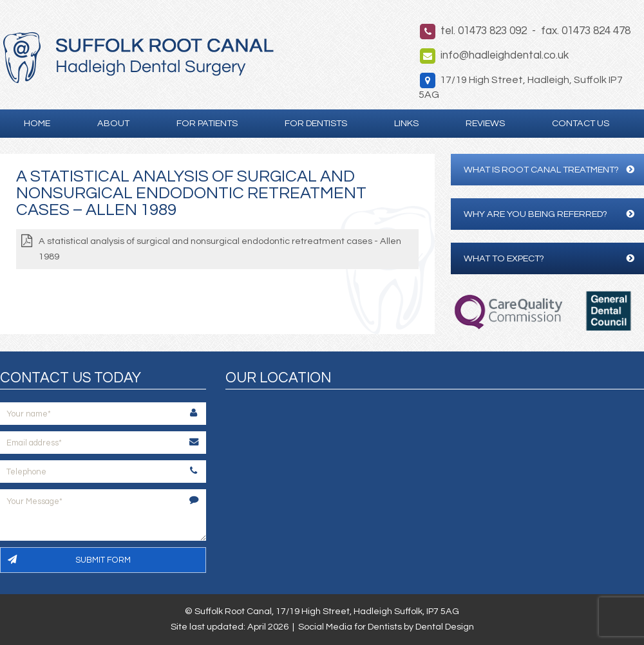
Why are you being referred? (549, 214)
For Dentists (316, 123)
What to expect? (549, 258)
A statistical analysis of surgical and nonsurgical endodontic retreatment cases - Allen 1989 (220, 249)
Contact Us (581, 123)
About (113, 123)
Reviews (485, 123)
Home (37, 123)
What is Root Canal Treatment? (549, 170)
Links (406, 123)
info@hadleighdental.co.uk (505, 55)
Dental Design (445, 627)
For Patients (207, 123)
